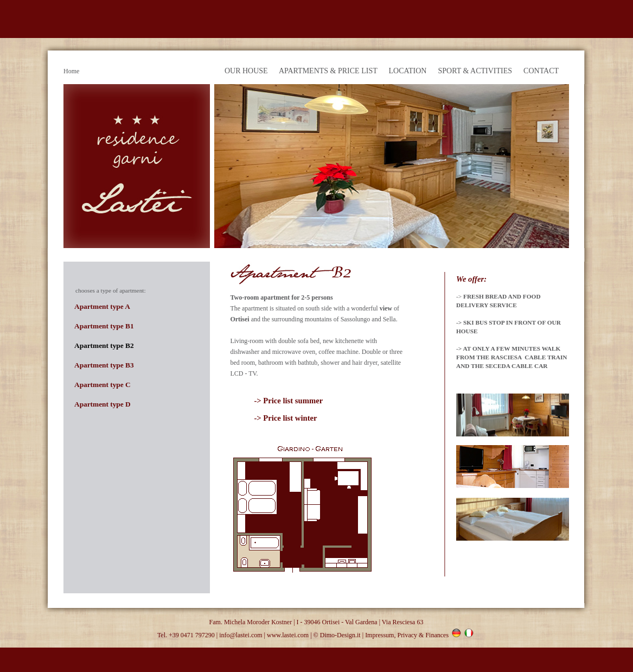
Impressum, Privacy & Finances (407, 635)
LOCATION (407, 71)
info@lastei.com (241, 635)
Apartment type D (103, 404)
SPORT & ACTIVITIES (475, 71)
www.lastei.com (288, 635)
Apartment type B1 (104, 326)
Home (71, 71)
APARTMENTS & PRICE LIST (328, 71)
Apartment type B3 (104, 365)
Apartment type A (102, 306)
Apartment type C (103, 385)
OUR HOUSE (246, 71)
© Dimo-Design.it (337, 635)
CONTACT (541, 71)
